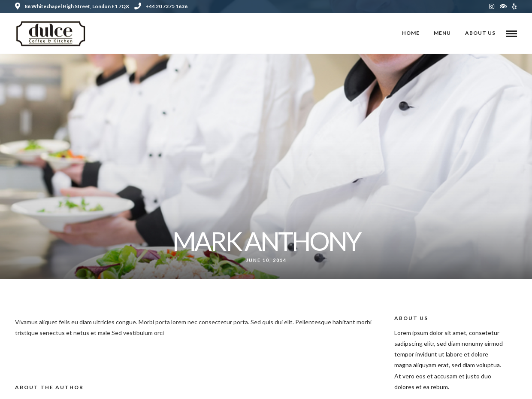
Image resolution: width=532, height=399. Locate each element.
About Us (480, 33)
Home (411, 33)
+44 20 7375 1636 (161, 6)
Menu (442, 33)
